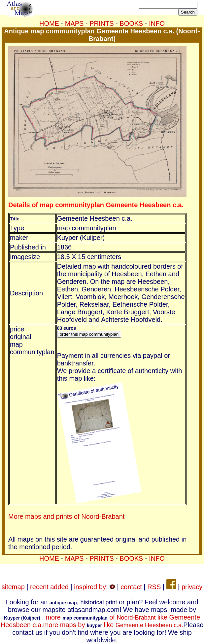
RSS (154, 587)
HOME (49, 23)
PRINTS (102, 23)
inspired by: (95, 587)
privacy (192, 587)
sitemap (13, 587)
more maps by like (113, 625)
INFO (157, 23)
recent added (49, 587)
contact (131, 587)
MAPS (74, 23)
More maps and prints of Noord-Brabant (66, 516)
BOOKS (131, 23)
